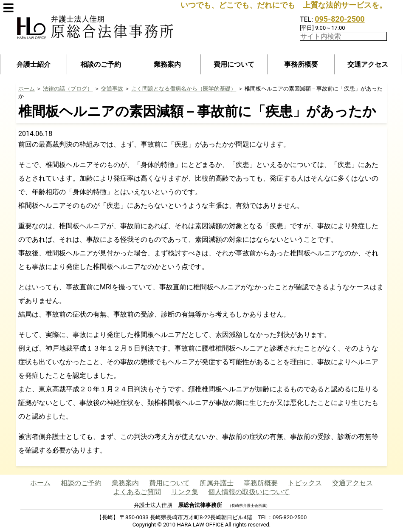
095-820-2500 (340, 19)
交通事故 (112, 89)
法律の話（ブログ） (68, 89)
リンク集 (185, 492)
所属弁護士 (217, 483)
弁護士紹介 (34, 64)
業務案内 (167, 64)
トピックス (305, 483)
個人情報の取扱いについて (249, 492)
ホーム (27, 89)
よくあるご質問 (137, 492)
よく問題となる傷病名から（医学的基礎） (184, 89)
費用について (234, 64)
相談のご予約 (101, 64)
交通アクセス (368, 64)
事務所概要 (301, 64)
